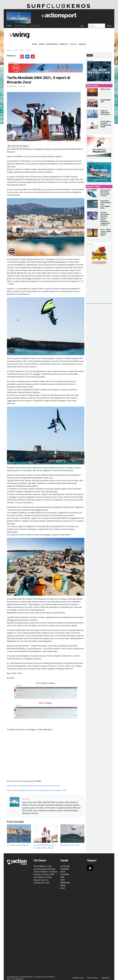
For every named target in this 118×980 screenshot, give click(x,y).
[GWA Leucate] (92, 92)
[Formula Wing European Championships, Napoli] (92, 125)
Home (9, 26)
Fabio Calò (13, 86)
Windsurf (65, 883)
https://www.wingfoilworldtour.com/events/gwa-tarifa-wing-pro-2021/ (37, 790)
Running (65, 869)
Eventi (42, 44)
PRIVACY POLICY (92, 978)
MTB (62, 877)
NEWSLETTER (35, 26)
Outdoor (65, 866)
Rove (63, 872)
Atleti (35, 44)
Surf (63, 880)
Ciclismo (65, 874)
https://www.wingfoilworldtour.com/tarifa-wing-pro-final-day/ (33, 786)
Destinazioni (52, 44)
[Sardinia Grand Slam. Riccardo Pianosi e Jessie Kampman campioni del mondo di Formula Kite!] (92, 216)
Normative (105, 978)
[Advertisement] (102, 288)
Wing (22, 50)
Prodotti (64, 44)
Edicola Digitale (21, 26)
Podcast (82, 44)
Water (16, 50)
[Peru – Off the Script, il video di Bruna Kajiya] (92, 233)
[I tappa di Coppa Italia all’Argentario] (92, 114)
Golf (63, 888)
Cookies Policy (78, 978)
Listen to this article (18, 146)
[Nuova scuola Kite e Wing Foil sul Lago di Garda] (92, 193)
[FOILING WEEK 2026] (92, 103)
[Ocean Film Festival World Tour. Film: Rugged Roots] (92, 204)
